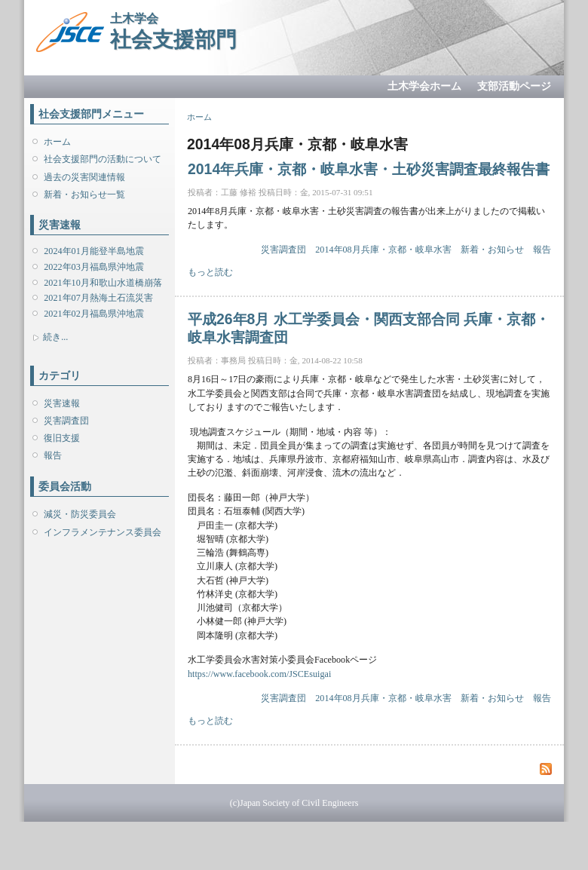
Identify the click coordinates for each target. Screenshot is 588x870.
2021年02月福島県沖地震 (93, 314)
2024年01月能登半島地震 (93, 251)
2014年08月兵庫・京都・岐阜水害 (383, 250)
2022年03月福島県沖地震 (93, 267)
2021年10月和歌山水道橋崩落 (103, 283)
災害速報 (62, 403)
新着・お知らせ (492, 250)
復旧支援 (62, 438)
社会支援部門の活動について (103, 159)
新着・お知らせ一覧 (84, 195)
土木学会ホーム (424, 86)
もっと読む (210, 272)
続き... (55, 337)
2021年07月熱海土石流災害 (98, 298)
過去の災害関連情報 (84, 177)
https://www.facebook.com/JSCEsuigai (259, 674)
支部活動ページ (514, 86)
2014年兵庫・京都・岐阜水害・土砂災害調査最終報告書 (369, 169)
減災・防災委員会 (80, 514)
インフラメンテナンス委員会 (103, 532)
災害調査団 (66, 421)
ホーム (57, 142)
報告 (53, 455)
